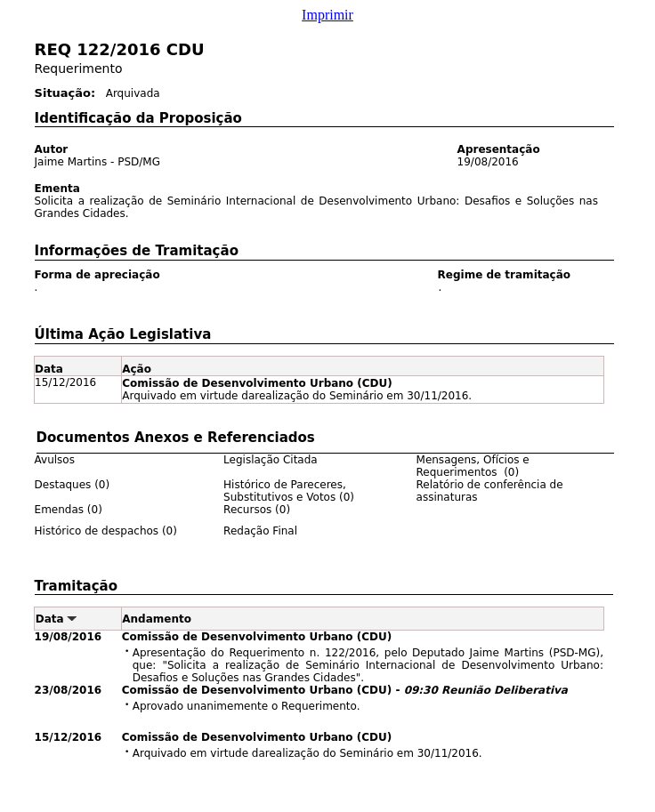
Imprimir (327, 15)
